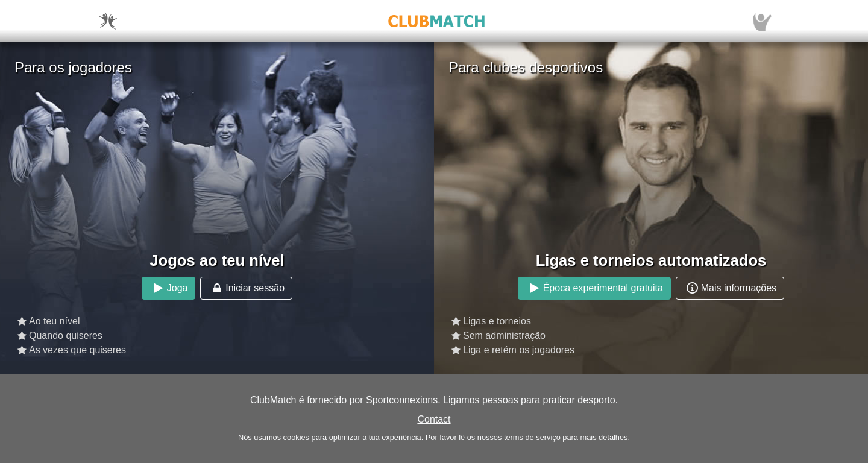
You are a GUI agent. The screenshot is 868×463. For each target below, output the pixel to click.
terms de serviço (532, 437)
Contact (434, 419)
